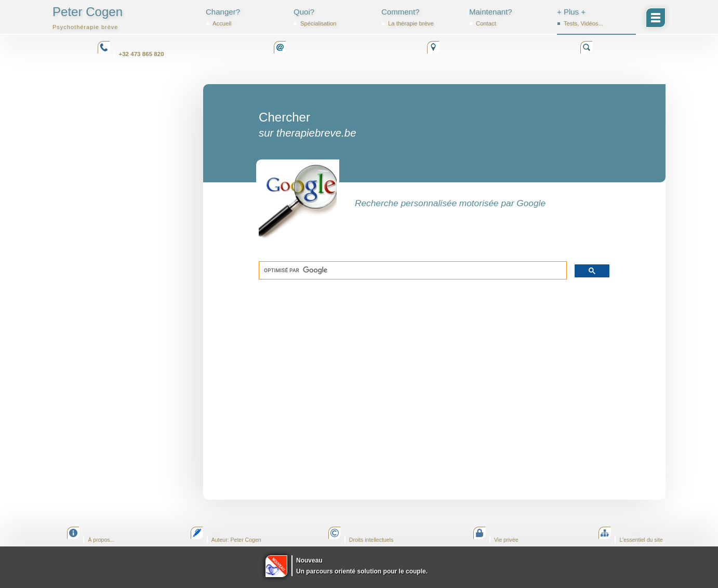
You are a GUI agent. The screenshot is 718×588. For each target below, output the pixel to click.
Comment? (421, 17)
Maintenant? (509, 17)
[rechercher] (412, 271)
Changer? (245, 17)
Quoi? (333, 17)
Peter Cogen (88, 17)
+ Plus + (596, 17)
